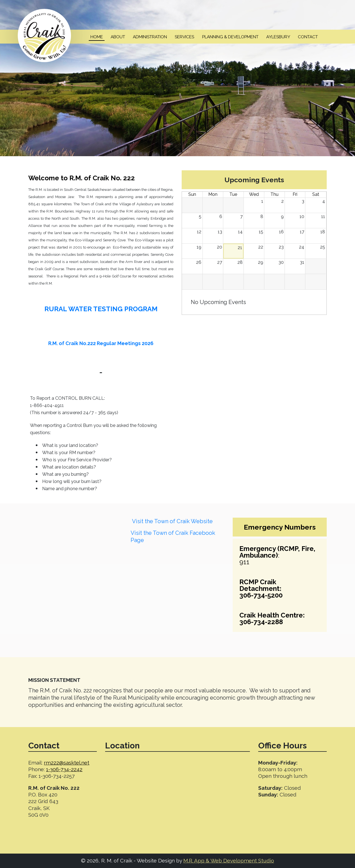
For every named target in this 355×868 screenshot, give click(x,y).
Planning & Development (230, 37)
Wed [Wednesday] (254, 194)
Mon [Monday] (213, 194)
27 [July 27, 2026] (220, 262)
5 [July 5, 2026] (200, 217)
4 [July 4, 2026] (324, 201)
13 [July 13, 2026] (220, 232)
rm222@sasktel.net (67, 763)
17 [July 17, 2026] (302, 232)
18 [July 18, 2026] (323, 232)
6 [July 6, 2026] (221, 217)
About (118, 37)
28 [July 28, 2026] (240, 262)
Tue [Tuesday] (233, 194)
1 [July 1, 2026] (262, 201)
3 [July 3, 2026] (303, 201)
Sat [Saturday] (316, 194)
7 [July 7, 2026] (241, 217)
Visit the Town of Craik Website (172, 521)
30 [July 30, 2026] (281, 262)
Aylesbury (278, 37)
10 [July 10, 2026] (302, 217)
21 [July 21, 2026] (240, 248)
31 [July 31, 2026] (302, 262)
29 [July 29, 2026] (261, 262)
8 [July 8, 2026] (262, 217)
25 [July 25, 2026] (323, 247)
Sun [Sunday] (192, 194)
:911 (277, 555)
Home (97, 37)
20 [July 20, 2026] (220, 247)
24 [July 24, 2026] (302, 247)
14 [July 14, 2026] (240, 232)
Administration (150, 37)
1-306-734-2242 (64, 769)
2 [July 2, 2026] (282, 201)
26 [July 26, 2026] (199, 262)
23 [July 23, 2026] (281, 247)
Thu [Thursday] (274, 194)
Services (184, 37)
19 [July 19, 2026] (199, 247)
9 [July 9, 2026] (282, 217)
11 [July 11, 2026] (323, 217)
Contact (308, 37)
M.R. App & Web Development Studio (229, 861)
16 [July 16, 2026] (281, 232)
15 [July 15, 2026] (261, 232)
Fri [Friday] (295, 194)
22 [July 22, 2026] (261, 247)
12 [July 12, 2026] (199, 232)
